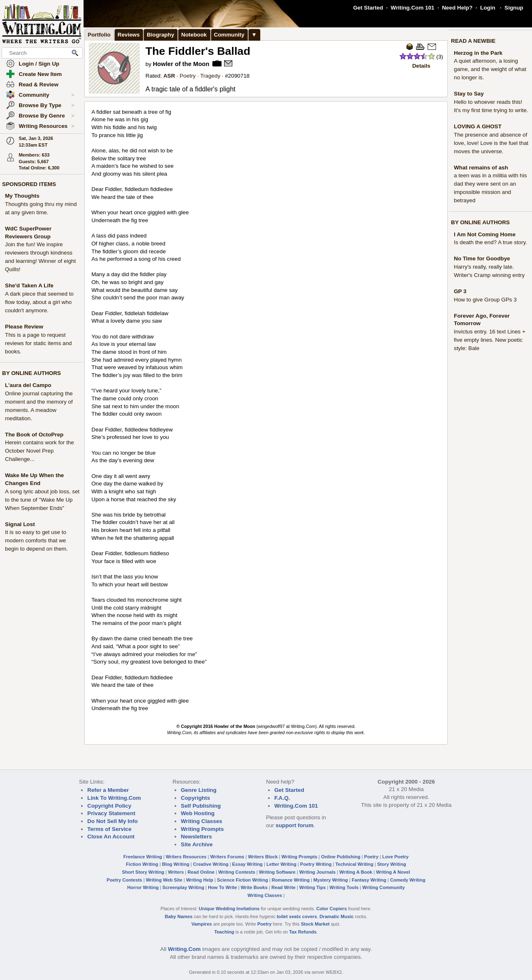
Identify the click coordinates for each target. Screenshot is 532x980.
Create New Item (40, 74)
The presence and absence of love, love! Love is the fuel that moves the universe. (491, 143)
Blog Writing (176, 864)
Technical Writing (355, 864)
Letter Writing (281, 864)
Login (488, 8)
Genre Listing (199, 790)
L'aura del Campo (28, 385)
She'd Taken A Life (29, 285)
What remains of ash (481, 168)
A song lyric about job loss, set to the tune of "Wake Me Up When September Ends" (42, 500)
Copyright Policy (109, 806)
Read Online (201, 872)
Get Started (368, 8)
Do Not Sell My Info (112, 821)
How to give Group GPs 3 (485, 300)
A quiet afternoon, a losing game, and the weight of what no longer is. (490, 69)
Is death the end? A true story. (490, 242)
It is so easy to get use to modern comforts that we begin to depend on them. (36, 540)
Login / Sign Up (39, 64)
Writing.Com (184, 949)
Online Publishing (341, 857)
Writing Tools (344, 887)
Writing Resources (47, 126)
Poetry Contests (124, 880)
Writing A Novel (393, 872)
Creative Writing (211, 864)
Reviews (129, 35)
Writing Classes (202, 821)
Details (421, 66)
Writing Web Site (164, 880)
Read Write (283, 887)
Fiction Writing (142, 864)
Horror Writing (143, 887)
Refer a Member (108, 790)
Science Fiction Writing (243, 880)
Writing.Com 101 (413, 8)
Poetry (188, 76)
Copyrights (195, 798)
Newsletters (196, 837)
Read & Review (39, 85)
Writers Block (263, 857)
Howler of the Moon (181, 64)
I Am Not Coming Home (485, 234)
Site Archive (197, 844)
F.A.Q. (282, 798)
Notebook (194, 35)
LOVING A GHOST (478, 126)
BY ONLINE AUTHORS (31, 373)
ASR (169, 76)
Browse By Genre (47, 116)
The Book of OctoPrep (34, 435)
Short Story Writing (143, 872)
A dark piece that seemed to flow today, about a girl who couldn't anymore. (39, 302)
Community (47, 95)
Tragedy (210, 76)
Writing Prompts (202, 829)
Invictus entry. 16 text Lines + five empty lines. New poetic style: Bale (490, 340)
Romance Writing (291, 880)
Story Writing (392, 864)
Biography (160, 35)
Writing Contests (237, 872)
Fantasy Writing (369, 880)
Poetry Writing (316, 864)
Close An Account (111, 837)
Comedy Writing (408, 880)
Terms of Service (109, 829)
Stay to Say (469, 94)
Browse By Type (47, 105)
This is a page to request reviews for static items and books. (38, 343)
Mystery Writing (331, 880)
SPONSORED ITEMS (29, 184)
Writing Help (200, 880)
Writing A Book (356, 872)
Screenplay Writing (183, 887)
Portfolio (99, 35)
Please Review (24, 327)
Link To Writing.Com (114, 798)
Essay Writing (248, 864)
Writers (176, 872)
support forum (294, 825)
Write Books (254, 887)
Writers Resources (186, 857)
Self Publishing (201, 806)
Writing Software (277, 872)
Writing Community (384, 887)
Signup (514, 8)
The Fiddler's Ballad (198, 51)
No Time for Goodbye (482, 258)
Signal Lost (20, 524)
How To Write (222, 887)
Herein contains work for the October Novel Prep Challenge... (39, 451)
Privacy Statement (111, 813)
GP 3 (460, 291)
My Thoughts (22, 196)
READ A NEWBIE (473, 41)
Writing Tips (313, 887)
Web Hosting (198, 813)
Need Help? (457, 8)
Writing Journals (317, 872)
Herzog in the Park (478, 53)
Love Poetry (396, 857)
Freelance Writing (143, 857)
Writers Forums (227, 857)
